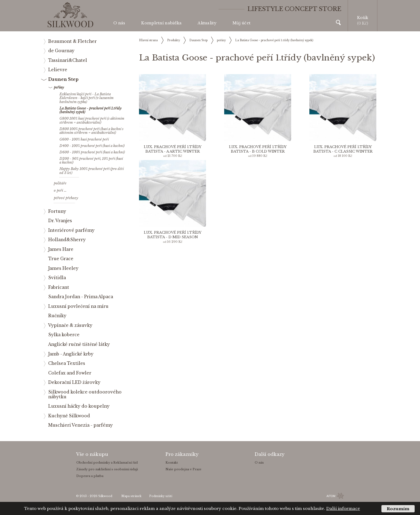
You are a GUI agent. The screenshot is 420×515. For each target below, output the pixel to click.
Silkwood (105, 496)
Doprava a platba (90, 476)
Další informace (343, 508)
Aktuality (207, 23)
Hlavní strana (148, 40)
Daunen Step (198, 40)
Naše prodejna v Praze (183, 469)
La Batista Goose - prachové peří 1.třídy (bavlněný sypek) (274, 40)
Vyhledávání (338, 22)
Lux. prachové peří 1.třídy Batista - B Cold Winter (258, 149)
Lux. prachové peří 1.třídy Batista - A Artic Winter (173, 149)
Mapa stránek (131, 496)
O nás (119, 23)
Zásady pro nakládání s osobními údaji (107, 469)
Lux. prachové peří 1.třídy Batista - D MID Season (173, 235)
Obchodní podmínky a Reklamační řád (107, 463)
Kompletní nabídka (161, 23)
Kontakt (172, 463)
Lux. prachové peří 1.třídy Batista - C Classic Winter (343, 149)
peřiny (221, 40)
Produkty (174, 40)
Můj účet (241, 23)
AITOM (331, 496)
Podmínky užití (161, 496)
